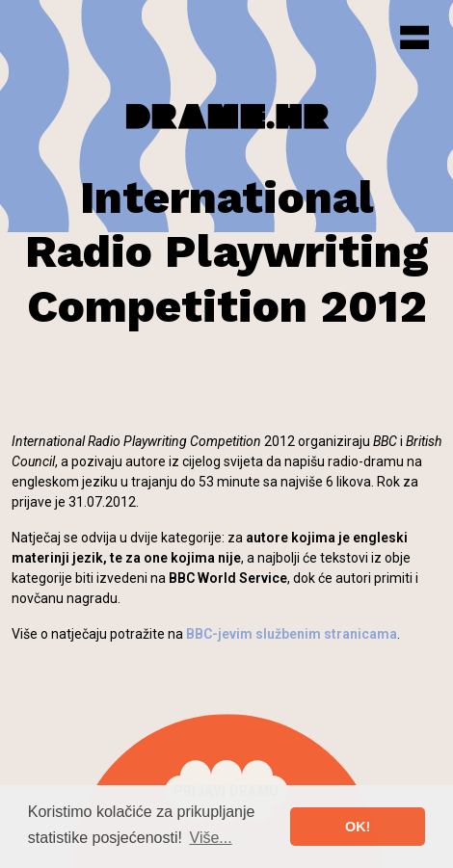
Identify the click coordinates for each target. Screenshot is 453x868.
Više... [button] (211, 838)
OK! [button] (358, 827)
